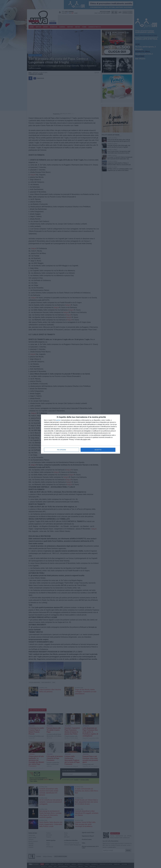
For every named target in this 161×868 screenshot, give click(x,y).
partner (58, 420)
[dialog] (80, 434)
